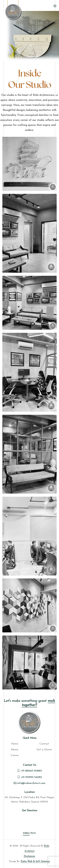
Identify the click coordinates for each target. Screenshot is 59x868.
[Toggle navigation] (55, 6)
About (15, 750)
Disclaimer (29, 856)
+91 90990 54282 (30, 777)
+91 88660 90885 (29, 771)
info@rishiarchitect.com (29, 783)
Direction (29, 834)
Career (15, 755)
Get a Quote (44, 750)
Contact (44, 744)
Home (15, 744)
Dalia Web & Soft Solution (35, 862)
